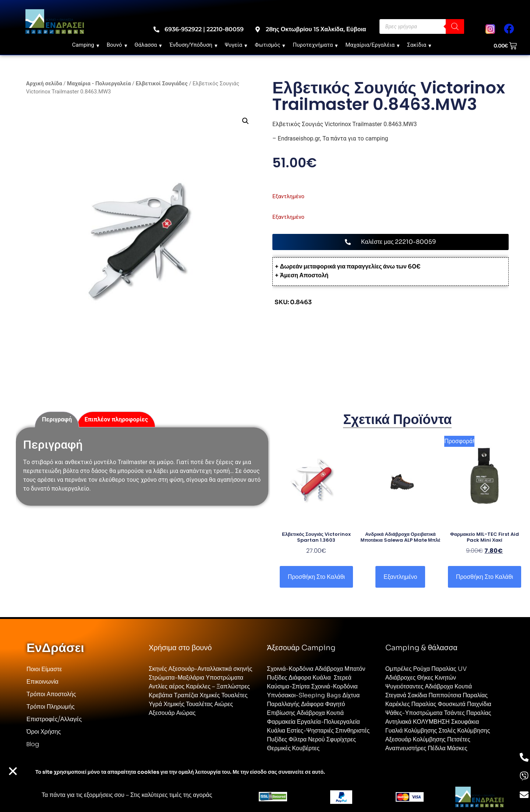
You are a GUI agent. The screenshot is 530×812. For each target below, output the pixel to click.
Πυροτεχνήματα (315, 45)
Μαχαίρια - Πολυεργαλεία (99, 83)
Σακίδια (419, 45)
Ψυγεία (236, 45)
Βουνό (117, 45)
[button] (245, 121)
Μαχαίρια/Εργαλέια (372, 45)
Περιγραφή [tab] (57, 419)
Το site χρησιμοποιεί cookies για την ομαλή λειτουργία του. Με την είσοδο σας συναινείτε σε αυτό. (180, 772)
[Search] (455, 26)
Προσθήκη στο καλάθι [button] (316, 577)
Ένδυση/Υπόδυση (193, 45)
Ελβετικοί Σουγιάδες (162, 83)
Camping (86, 45)
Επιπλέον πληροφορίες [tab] (116, 419)
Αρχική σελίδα (44, 83)
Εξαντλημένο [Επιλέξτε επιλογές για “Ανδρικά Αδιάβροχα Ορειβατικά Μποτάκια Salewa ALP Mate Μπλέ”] (400, 577)
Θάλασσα (149, 45)
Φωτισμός (270, 45)
